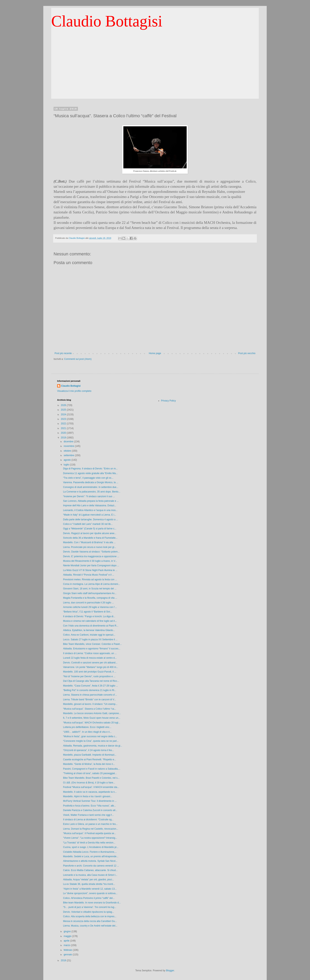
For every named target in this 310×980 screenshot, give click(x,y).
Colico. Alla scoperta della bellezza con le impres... (90, 916)
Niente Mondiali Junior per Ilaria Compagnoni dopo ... (91, 565)
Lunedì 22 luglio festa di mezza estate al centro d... (90, 658)
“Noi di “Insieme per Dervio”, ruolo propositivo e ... (89, 676)
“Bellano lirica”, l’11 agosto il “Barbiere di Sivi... (87, 612)
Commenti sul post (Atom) (78, 359)
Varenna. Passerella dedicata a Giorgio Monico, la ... (91, 482)
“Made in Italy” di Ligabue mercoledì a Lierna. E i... (90, 515)
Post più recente (63, 353)
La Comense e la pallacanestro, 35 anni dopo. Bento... (92, 492)
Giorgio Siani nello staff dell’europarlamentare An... (90, 593)
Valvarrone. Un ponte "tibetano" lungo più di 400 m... (91, 667)
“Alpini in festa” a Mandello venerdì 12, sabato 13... (90, 889)
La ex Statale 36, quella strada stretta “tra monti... (89, 884)
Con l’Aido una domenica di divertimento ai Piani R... (91, 626)
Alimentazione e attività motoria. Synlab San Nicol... (90, 861)
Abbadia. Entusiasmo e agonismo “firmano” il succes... (92, 649)
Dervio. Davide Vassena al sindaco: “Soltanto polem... (91, 552)
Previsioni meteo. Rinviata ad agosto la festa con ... (90, 580)
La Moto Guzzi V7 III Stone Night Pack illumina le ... (90, 570)
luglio (67, 465)
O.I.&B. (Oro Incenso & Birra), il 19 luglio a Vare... (89, 783)
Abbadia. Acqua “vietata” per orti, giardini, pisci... (88, 880)
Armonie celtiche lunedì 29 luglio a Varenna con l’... (90, 607)
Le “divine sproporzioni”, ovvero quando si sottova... (90, 893)
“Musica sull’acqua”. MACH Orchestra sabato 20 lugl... (92, 723)
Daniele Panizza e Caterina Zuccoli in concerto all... (90, 810)
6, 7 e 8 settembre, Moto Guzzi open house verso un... (92, 718)
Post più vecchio (247, 353)
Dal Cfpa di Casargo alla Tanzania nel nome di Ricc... (91, 681)
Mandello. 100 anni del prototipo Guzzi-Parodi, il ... (90, 672)
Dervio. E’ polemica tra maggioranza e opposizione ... (91, 556)
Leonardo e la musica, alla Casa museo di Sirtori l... (90, 875)
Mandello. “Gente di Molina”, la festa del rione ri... (89, 764)
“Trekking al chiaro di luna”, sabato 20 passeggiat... (90, 773)
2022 (64, 424)
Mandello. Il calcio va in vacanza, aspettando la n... (90, 792)
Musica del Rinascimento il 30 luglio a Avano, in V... (90, 561)
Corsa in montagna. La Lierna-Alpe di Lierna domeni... (92, 584)
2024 (64, 415)
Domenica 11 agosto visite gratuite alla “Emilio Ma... (90, 473)
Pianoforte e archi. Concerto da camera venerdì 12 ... (91, 866)
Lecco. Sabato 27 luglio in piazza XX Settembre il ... (90, 640)
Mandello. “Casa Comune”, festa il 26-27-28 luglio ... (90, 686)
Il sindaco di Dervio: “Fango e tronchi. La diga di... (89, 616)
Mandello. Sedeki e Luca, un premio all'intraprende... (91, 856)
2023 (64, 419)
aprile (67, 941)
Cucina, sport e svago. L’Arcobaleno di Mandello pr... (91, 847)
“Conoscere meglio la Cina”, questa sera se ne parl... (91, 741)
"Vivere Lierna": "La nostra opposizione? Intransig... (90, 838)
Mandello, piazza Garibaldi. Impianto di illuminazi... (90, 755)
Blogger (170, 971)
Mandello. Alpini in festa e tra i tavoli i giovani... (88, 796)
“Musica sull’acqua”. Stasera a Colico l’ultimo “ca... (90, 709)
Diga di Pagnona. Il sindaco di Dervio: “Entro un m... (90, 469)
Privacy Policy (169, 401)
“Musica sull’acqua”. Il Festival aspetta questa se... (90, 833)
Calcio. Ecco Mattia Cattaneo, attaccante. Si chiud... (90, 870)
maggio (68, 936)
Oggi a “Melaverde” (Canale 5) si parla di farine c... (90, 529)
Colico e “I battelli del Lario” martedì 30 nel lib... (88, 524)
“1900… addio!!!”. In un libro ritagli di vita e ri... (87, 732)
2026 (64, 405)
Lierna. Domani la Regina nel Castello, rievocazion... (91, 829)
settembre (69, 455)
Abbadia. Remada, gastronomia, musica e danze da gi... (93, 746)
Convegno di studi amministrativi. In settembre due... (91, 487)
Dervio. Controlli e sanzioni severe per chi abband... (90, 663)
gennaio (68, 955)
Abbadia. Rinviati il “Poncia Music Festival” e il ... (89, 575)
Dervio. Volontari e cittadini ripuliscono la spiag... (88, 912)
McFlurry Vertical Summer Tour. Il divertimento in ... (90, 801)
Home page (155, 353)
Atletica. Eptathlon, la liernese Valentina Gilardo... (89, 630)
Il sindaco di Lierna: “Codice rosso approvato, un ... (90, 653)
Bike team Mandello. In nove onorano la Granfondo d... (92, 903)
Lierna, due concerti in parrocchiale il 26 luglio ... (88, 603)
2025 (64, 410)
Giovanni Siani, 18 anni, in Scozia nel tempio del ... (90, 589)
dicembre (69, 442)
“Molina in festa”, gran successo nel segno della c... (90, 736)
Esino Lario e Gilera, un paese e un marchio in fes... (90, 824)
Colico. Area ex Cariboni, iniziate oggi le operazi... (89, 635)
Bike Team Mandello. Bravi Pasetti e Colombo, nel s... (91, 778)
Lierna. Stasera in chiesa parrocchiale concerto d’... (90, 695)
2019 (64, 438)
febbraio (68, 950)
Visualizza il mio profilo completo (74, 391)
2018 (64, 960)
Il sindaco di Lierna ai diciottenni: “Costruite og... (88, 820)
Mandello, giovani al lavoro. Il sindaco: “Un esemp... (90, 704)
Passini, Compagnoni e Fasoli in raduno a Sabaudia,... (92, 769)
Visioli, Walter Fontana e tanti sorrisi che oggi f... (88, 815)
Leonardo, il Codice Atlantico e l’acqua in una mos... (90, 510)
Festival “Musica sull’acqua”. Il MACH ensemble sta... (91, 787)
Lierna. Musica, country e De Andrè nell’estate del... (90, 926)
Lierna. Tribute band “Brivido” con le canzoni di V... (90, 700)
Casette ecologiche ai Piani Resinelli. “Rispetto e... (90, 760)
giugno (68, 931)
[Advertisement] (155, 71)
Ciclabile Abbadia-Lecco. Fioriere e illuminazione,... (90, 852)
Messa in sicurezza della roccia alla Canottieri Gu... (90, 921)
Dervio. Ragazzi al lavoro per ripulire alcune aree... (90, 533)
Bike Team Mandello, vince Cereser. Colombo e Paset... (92, 644)
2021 (64, 428)
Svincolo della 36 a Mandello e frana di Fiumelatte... (90, 538)
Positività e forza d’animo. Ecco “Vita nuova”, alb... (89, 806)
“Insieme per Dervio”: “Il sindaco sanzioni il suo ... (89, 496)
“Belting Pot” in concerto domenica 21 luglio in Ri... (90, 690)
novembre (69, 446)
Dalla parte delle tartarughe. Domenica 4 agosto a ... (91, 520)
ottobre (68, 451)
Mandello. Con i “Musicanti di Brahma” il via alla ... (89, 542)
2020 (64, 433)
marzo (67, 945)
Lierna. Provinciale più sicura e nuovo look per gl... (90, 547)
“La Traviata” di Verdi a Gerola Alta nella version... (89, 843)
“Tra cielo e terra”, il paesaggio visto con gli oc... (88, 478)
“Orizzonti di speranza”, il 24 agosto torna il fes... (88, 750)
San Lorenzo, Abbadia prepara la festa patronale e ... (91, 501)
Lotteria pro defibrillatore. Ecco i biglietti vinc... (87, 727)
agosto (68, 460)
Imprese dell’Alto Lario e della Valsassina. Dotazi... (90, 505)
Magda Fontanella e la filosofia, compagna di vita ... (90, 598)
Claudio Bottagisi (107, 21)
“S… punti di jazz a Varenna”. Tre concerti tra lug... (90, 907)
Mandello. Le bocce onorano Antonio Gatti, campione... (92, 713)
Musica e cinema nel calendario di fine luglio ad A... (90, 621)
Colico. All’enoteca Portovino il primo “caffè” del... (89, 898)
